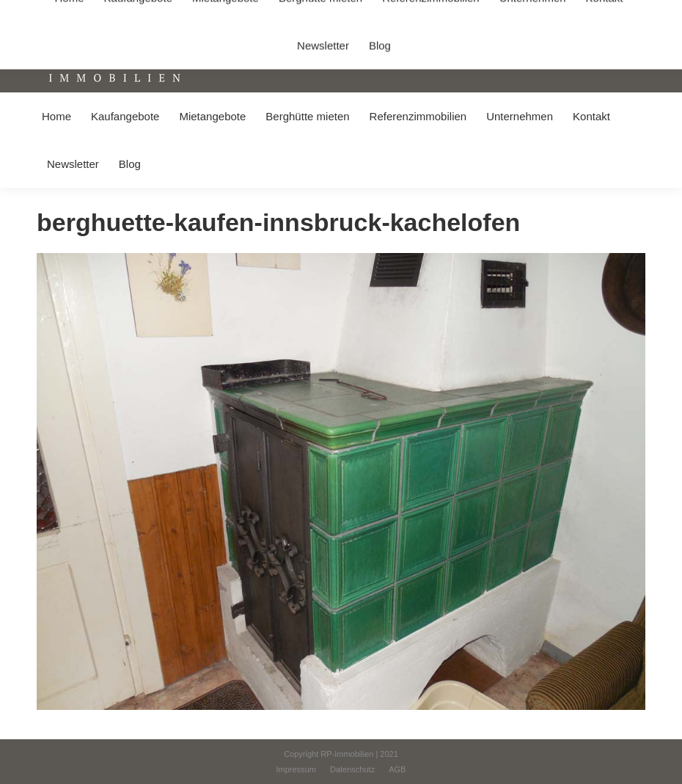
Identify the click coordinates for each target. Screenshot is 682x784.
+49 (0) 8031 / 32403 (232, 14)
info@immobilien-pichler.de (348, 14)
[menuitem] (56, 116)
